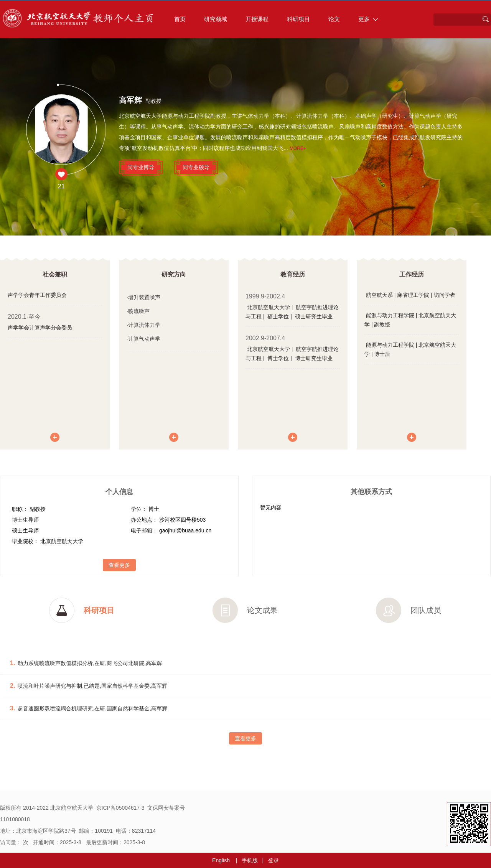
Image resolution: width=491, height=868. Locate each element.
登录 (274, 860)
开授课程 (257, 19)
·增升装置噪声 (143, 297)
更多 (368, 19)
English (221, 860)
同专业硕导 (196, 167)
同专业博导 (141, 167)
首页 (180, 19)
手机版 (250, 860)
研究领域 (216, 19)
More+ (298, 148)
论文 (334, 19)
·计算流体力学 (143, 325)
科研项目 (298, 19)
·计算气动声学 (143, 339)
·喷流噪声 (138, 311)
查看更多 (119, 565)
